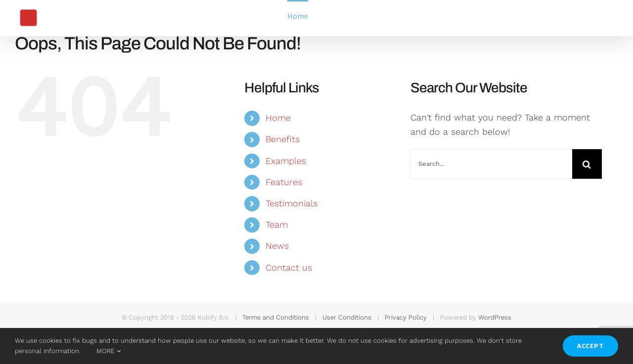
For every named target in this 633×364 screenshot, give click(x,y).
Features (284, 182)
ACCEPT (590, 346)
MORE (109, 351)
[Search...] (491, 164)
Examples (286, 161)
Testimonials (292, 203)
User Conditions (347, 317)
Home (278, 118)
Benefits (283, 139)
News (277, 246)
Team (277, 224)
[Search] (587, 164)
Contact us (289, 267)
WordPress (495, 317)
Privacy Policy (406, 317)
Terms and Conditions (276, 317)
